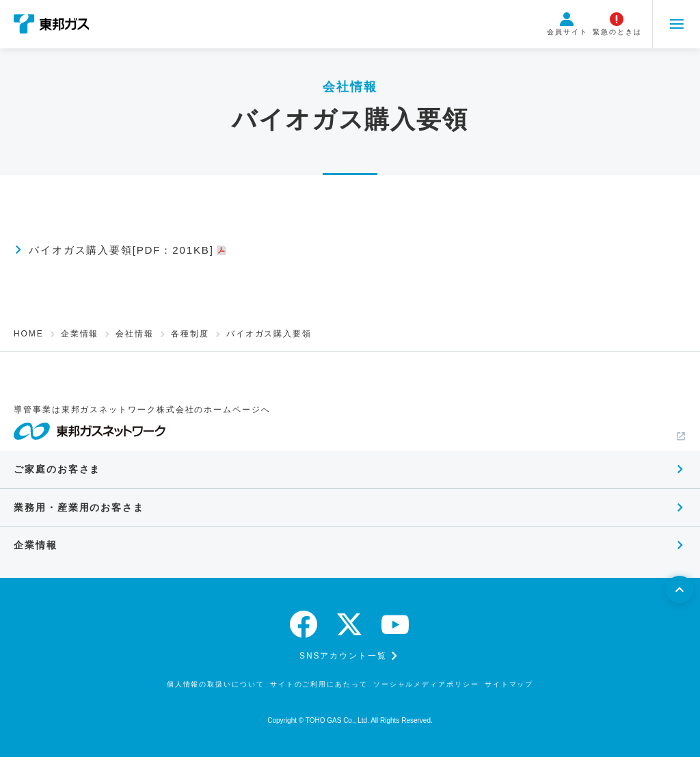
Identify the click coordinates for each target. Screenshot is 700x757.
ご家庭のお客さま (57, 469)
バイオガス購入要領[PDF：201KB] (128, 250)
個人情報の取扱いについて (216, 684)
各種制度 (190, 334)
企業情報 (80, 334)
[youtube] (396, 624)
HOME (29, 334)
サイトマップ (509, 684)
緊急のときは (617, 24)
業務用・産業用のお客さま (79, 507)
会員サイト (567, 24)
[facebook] (304, 624)
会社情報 (135, 334)
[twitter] (350, 624)
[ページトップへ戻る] (679, 589)
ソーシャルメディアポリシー (426, 684)
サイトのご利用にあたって (319, 684)
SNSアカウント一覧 (343, 656)
